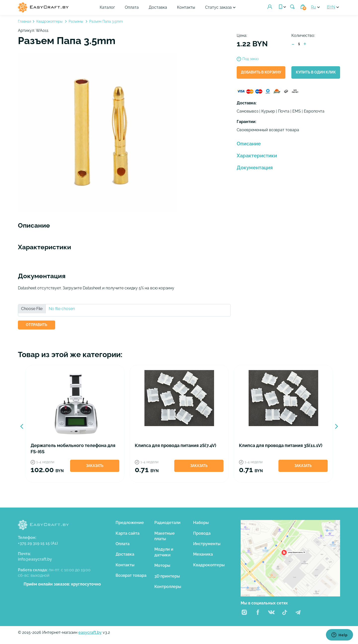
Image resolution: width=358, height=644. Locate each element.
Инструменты (207, 544)
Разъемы (76, 21)
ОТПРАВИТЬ (37, 325)
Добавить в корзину (261, 72)
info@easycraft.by (35, 559)
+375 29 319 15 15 (38, 543)
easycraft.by (90, 632)
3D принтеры (167, 576)
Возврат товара (131, 575)
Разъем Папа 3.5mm (106, 21)
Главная (24, 21)
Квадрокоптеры (50, 21)
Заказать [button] (95, 466)
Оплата (132, 7)
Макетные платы (165, 536)
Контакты (186, 7)
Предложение (130, 523)
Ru (313, 7)
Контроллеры (168, 587)
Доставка (158, 7)
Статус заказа (219, 7)
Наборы (201, 523)
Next (336, 426)
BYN (331, 7)
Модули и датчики (164, 552)
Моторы (162, 565)
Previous (22, 426)
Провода (202, 533)
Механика (203, 554)
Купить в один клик (316, 72)
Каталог (108, 7)
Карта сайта (128, 533)
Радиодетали (167, 523)
